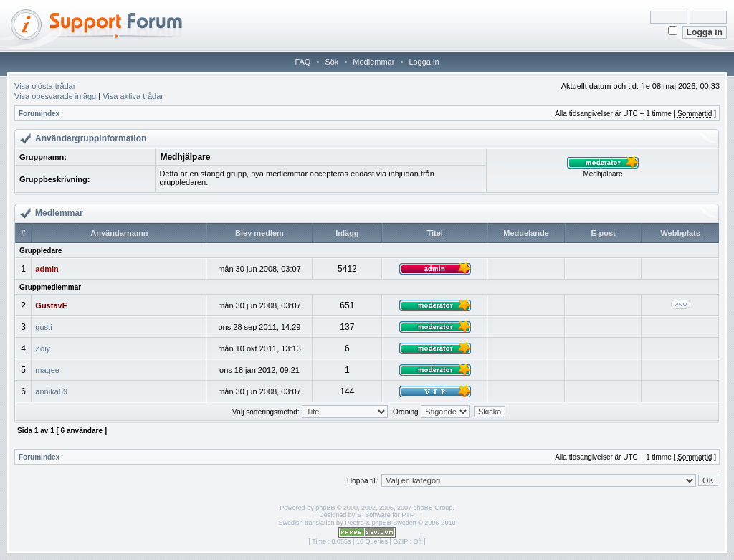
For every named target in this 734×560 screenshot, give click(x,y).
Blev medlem (259, 233)
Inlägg (347, 233)
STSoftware (374, 515)
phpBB (325, 508)
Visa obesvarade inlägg (55, 96)
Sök (332, 62)
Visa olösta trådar (45, 86)
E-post (603, 233)
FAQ (302, 62)
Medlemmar (373, 62)
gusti (43, 327)
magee (47, 370)
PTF (407, 515)
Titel (434, 233)
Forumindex (39, 114)
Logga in (424, 62)
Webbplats (680, 233)
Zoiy (43, 348)
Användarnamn (119, 233)
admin (47, 269)
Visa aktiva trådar (133, 96)
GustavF (51, 305)
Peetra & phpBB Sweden (381, 523)
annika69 (51, 391)
